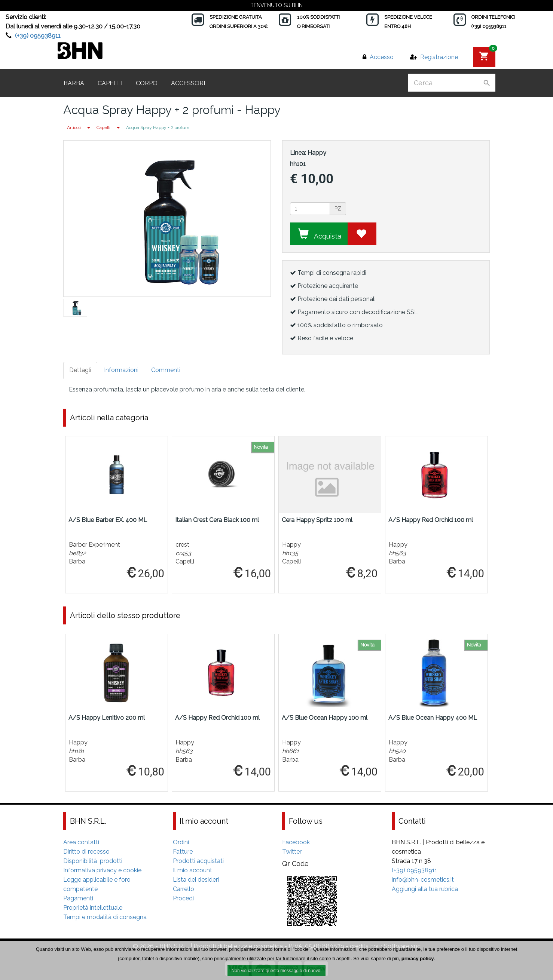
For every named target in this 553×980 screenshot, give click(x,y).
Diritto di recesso (86, 852)
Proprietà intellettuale (93, 908)
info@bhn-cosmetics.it (423, 880)
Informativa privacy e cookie (102, 870)
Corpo (147, 83)
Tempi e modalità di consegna (105, 917)
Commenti (166, 370)
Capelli (110, 83)
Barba (74, 83)
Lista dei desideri (196, 880)
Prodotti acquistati (198, 861)
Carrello (184, 889)
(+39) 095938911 (38, 36)
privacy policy (418, 959)
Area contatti (81, 842)
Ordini (181, 842)
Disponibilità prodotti (93, 861)
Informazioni (121, 370)
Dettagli (80, 370)
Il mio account (193, 870)
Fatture (183, 852)
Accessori (188, 83)
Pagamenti (78, 898)
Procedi (183, 898)
